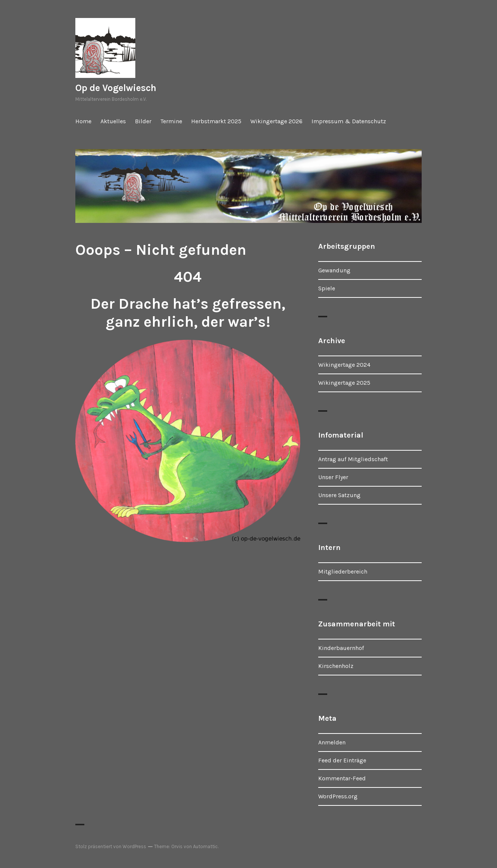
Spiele (327, 288)
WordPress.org (338, 796)
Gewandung (334, 270)
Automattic (205, 846)
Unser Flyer (333, 477)
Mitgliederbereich (343, 571)
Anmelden (332, 742)
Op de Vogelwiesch (116, 88)
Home (83, 121)
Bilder (143, 121)
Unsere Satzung (339, 495)
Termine (171, 121)
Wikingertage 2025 (344, 383)
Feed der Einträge (342, 760)
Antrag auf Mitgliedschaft (353, 459)
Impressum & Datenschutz (349, 121)
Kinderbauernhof (341, 648)
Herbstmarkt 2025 (216, 121)
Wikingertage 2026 (276, 121)
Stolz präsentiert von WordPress (111, 846)
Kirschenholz (336, 666)
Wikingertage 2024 (344, 365)
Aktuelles (113, 121)
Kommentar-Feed (342, 778)
